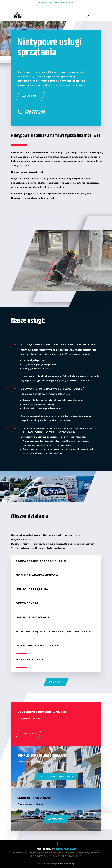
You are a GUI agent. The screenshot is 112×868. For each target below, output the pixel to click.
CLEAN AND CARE (66, 849)
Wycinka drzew (30, 660)
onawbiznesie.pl (67, 864)
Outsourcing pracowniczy (40, 646)
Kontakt (30, 96)
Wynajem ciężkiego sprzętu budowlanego (54, 632)
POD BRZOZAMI (46, 849)
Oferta (55, 682)
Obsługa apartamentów (37, 575)
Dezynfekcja (27, 603)
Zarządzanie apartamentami (41, 561)
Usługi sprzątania (32, 589)
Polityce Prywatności (87, 853)
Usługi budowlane (33, 617)
